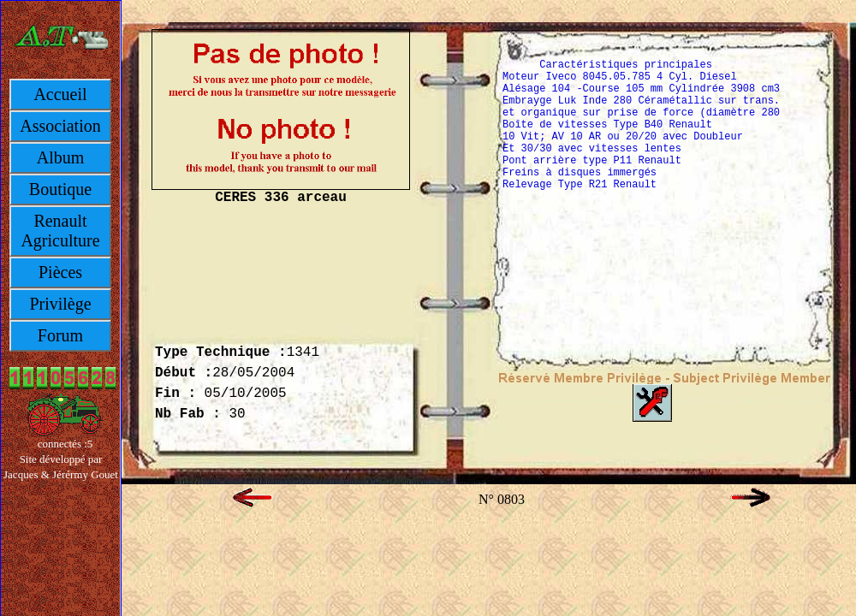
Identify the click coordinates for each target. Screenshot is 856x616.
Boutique (60, 189)
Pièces (60, 272)
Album (61, 157)
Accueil (60, 94)
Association (60, 126)
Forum (60, 335)
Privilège (60, 304)
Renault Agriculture (60, 231)
